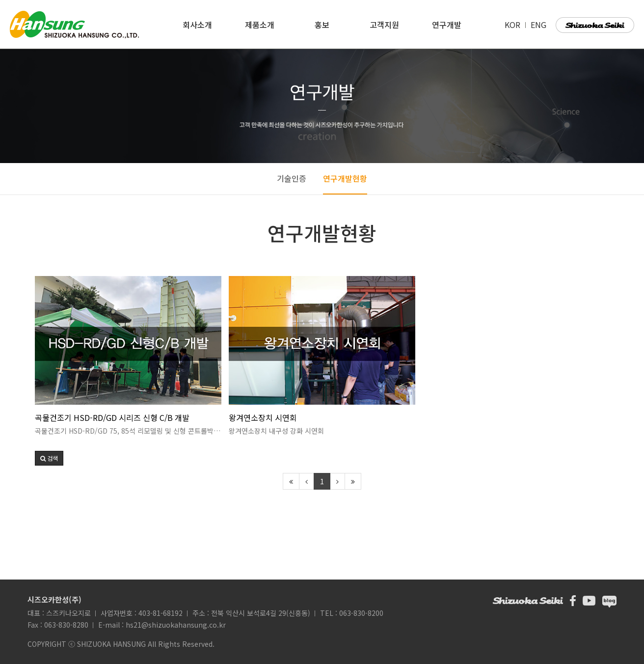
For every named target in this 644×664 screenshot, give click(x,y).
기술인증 (292, 178)
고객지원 (384, 25)
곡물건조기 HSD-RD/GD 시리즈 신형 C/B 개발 (112, 417)
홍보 (322, 25)
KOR (513, 25)
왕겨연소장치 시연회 (263, 417)
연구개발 (447, 25)
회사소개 (197, 25)
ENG (538, 25)
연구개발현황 (345, 178)
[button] (49, 458)
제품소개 (260, 25)
